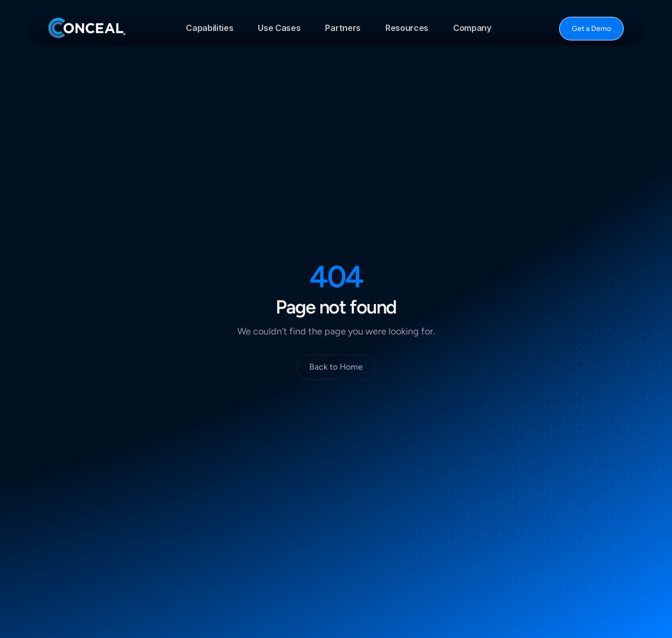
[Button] (591, 29)
